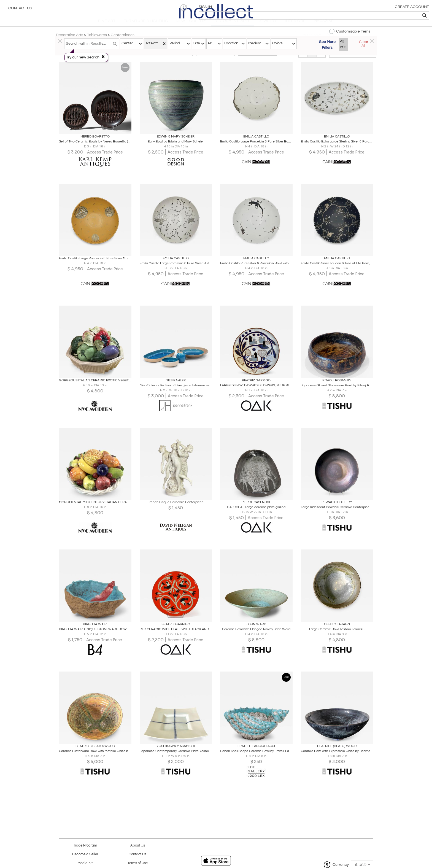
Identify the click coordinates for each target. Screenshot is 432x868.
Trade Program (85, 846)
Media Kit (85, 863)
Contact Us (20, 10)
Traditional (173, 58)
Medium (255, 43)
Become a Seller (85, 854)
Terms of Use (138, 863)
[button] (343, 8)
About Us (138, 846)
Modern (215, 58)
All (257, 58)
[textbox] (388, 15)
